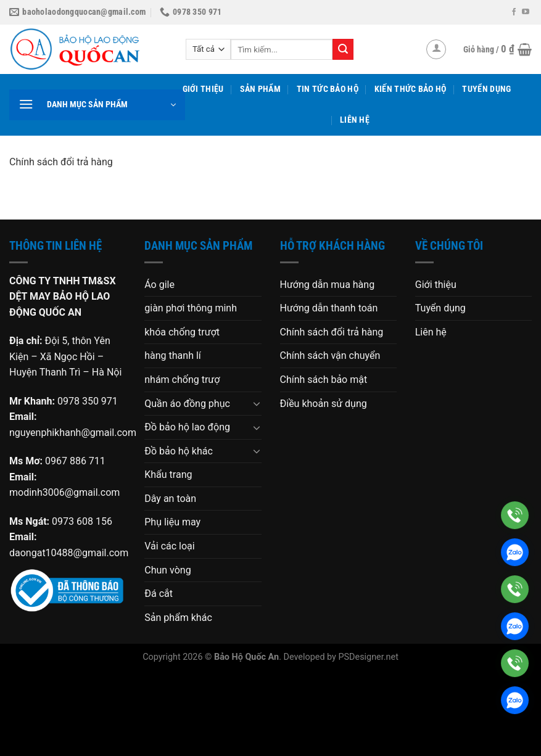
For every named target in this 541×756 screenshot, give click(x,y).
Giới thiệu (203, 89)
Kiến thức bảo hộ (411, 89)
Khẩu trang (168, 475)
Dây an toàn (170, 499)
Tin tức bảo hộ (328, 89)
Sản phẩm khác (178, 618)
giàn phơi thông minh (191, 308)
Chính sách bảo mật (324, 380)
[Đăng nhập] (436, 49)
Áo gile (159, 285)
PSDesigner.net (368, 657)
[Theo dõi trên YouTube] (526, 12)
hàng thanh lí (173, 355)
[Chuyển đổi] (257, 403)
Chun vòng (167, 570)
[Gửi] (343, 49)
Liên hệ (355, 120)
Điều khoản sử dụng (324, 404)
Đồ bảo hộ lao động (187, 427)
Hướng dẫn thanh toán (329, 308)
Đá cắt (159, 594)
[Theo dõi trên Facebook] (514, 12)
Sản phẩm (260, 89)
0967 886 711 (75, 461)
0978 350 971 (88, 401)
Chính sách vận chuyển (330, 355)
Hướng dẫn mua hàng (328, 285)
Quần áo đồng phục (187, 404)
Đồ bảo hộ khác (179, 451)
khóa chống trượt (182, 332)
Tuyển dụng (486, 89)
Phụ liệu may (172, 522)
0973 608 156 (82, 521)
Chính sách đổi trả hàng (332, 332)
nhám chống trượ (182, 380)
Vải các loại (169, 546)
